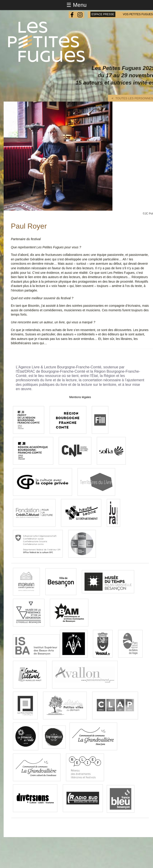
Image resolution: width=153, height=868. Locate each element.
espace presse (103, 14)
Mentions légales (80, 397)
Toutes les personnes (134, 98)
